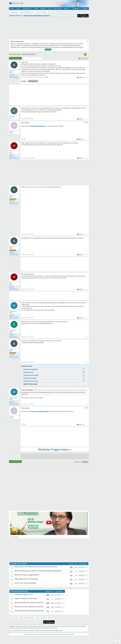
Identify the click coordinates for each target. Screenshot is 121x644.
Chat (50, 8)
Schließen (48, 50)
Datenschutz (42, 634)
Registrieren (76, 8)
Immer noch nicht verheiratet (25, 583)
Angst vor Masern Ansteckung (26, 598)
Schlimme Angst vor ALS (24, 594)
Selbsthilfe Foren (27, 8)
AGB (57, 634)
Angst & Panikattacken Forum (27, 618)
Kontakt (26, 634)
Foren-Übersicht (14, 618)
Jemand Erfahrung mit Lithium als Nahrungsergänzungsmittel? (38, 571)
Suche (36, 8)
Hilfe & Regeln (57, 8)
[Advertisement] (55, 437)
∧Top (117, 642)
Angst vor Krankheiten (41, 618)
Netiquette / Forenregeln (64, 634)
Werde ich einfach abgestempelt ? (27, 575)
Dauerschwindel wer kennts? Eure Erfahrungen (32, 603)
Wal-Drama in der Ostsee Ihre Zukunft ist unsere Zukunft (36, 567)
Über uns (30, 634)
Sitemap (72, 634)
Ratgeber (43, 8)
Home (12, 8)
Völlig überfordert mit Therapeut (26, 579)
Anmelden (85, 8)
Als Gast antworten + (15, 58)
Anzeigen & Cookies (50, 634)
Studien (66, 8)
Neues (18, 8)
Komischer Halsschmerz (22, 54)
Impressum (36, 634)
